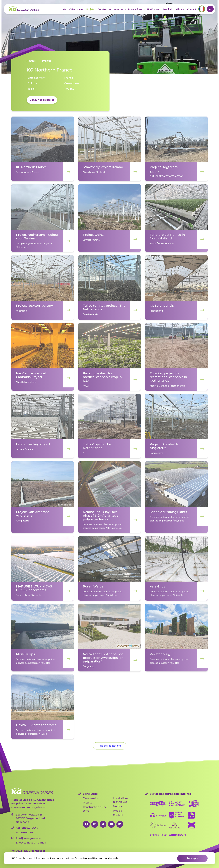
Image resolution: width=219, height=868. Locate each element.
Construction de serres (110, 9)
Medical (118, 806)
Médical (168, 9)
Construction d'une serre (95, 809)
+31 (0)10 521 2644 (210, 9)
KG (64, 9)
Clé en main (76, 9)
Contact (192, 9)
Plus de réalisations (110, 746)
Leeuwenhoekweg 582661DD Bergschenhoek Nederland (29, 818)
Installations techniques (121, 800)
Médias (180, 9)
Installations (135, 9)
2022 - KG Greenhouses (28, 851)
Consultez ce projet (42, 100)
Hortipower (153, 9)
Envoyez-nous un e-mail (34, 840)
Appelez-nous (34, 830)
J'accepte (192, 858)
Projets (90, 9)
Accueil (31, 61)
